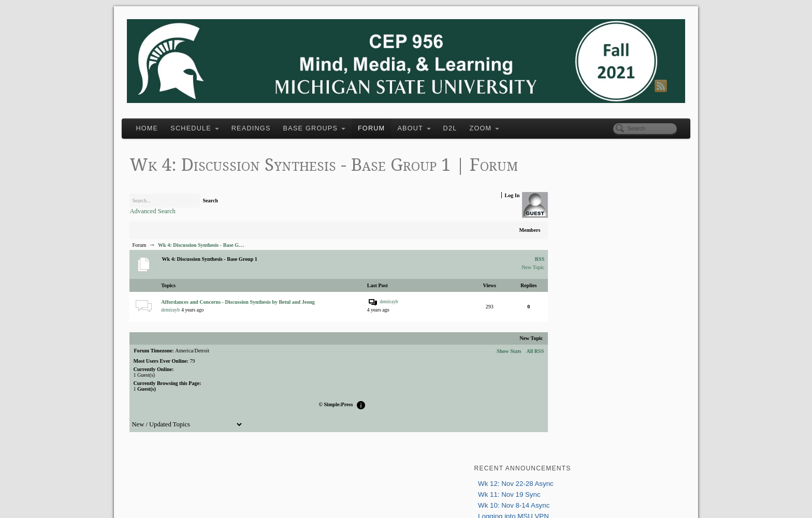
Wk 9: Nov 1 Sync (565, 209)
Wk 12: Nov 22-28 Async (576, 166)
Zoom (505, 122)
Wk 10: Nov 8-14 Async (574, 188)
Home (168, 122)
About (434, 122)
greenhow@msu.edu (610, 338)
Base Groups (335, 122)
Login (544, 253)
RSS (504, 275)
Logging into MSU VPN (574, 198)
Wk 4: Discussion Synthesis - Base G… (221, 262)
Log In (477, 212)
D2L (470, 122)
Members (495, 247)
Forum (392, 122)
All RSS (500, 367)
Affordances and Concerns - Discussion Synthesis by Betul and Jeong (258, 319)
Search (231, 217)
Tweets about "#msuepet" (576, 391)
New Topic (498, 284)
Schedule (215, 122)
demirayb (191, 327)
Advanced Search (173, 228)
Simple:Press (331, 421)
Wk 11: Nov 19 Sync (569, 177)
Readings (271, 122)
